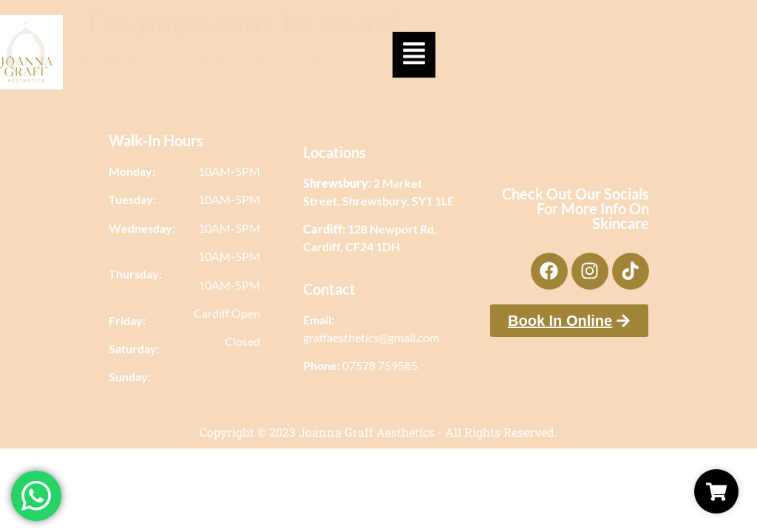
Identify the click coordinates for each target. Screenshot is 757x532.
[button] (414, 49)
